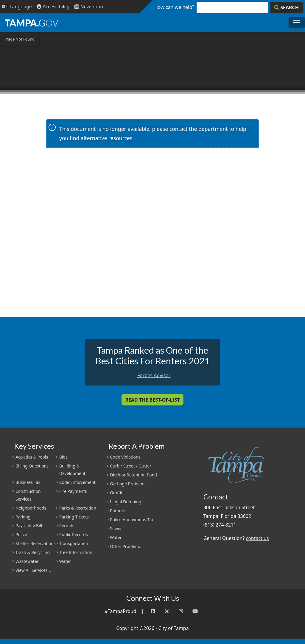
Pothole (118, 511)
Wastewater (27, 561)
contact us (257, 538)
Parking (23, 517)
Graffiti (117, 493)
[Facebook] (153, 611)
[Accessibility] (53, 7)
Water (65, 561)
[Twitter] (167, 611)
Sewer (116, 528)
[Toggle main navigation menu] (297, 23)
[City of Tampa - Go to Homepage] (32, 23)
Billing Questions (32, 466)
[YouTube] (195, 611)
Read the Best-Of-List (153, 400)
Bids (63, 457)
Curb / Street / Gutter (131, 466)
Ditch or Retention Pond (133, 475)
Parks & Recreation (78, 508)
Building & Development (72, 470)
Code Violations (125, 457)
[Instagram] (181, 611)
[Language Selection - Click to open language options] (17, 7)
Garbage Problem (127, 484)
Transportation (74, 543)
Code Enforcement (77, 482)
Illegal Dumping (126, 502)
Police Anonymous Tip (132, 520)
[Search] (287, 7)
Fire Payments (73, 491)
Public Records (74, 534)
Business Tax (28, 482)
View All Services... (33, 570)
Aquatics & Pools (32, 457)
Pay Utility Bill (29, 525)
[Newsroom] (89, 7)
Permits (67, 525)
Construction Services (28, 495)
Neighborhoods (31, 508)
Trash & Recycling (33, 552)
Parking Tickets (74, 517)
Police (21, 534)
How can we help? (174, 7)
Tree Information (76, 552)
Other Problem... (126, 546)
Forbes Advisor (154, 375)
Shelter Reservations (36, 543)
